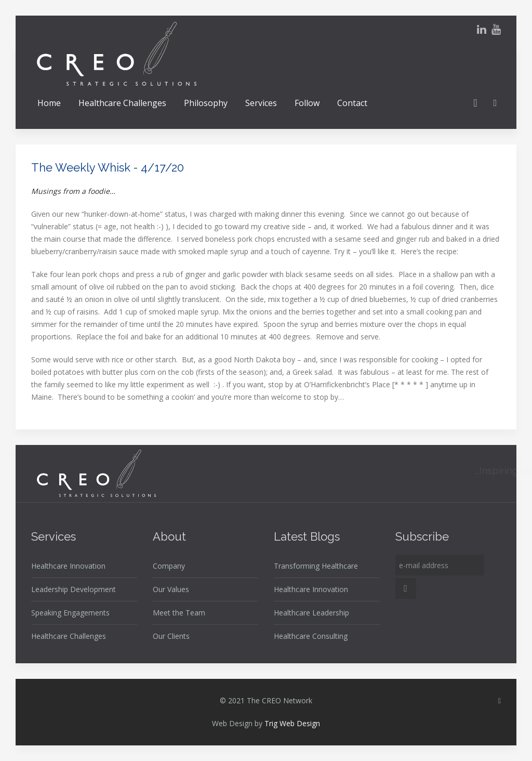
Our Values (171, 589)
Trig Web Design (292, 723)
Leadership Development (74, 589)
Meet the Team (179, 613)
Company (169, 566)
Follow (307, 103)
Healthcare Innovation (68, 566)
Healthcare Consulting (311, 636)
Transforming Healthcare (316, 566)
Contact (352, 103)
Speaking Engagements (70, 613)
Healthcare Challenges (122, 103)
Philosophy (206, 103)
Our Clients (171, 636)
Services (261, 103)
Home (49, 103)
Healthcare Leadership (311, 613)
